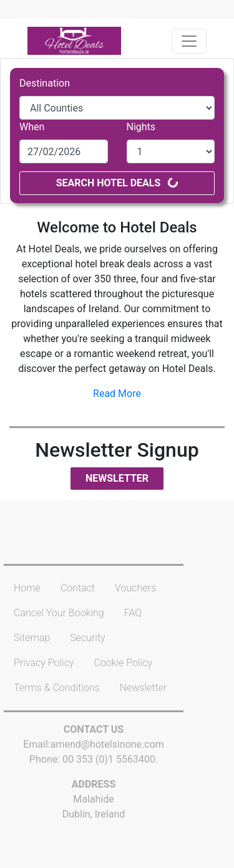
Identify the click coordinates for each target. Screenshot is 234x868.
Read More (117, 393)
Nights (141, 127)
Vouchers (135, 588)
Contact (78, 588)
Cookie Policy (123, 663)
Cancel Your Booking (59, 613)
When (32, 127)
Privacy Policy (44, 663)
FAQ (133, 613)
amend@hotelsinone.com (107, 744)
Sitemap (32, 638)
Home (27, 588)
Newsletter (117, 478)
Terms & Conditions (57, 688)
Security (88, 638)
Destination (45, 83)
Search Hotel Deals (117, 183)
